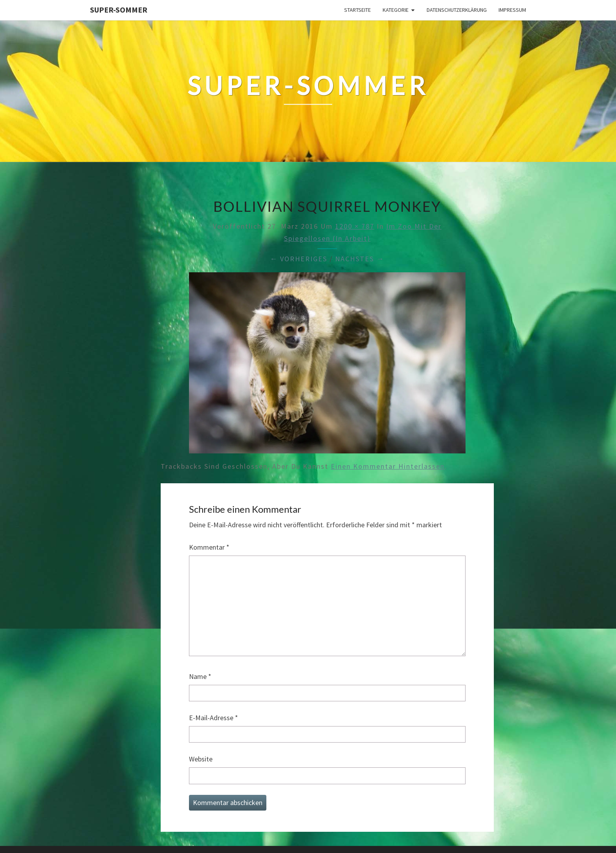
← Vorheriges (299, 259)
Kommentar (209, 547)
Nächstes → (360, 259)
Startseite (357, 10)
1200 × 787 (355, 226)
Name (200, 676)
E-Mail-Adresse (214, 718)
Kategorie (396, 10)
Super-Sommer (119, 10)
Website (201, 759)
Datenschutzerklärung (457, 10)
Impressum (512, 10)
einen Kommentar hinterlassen (388, 466)
